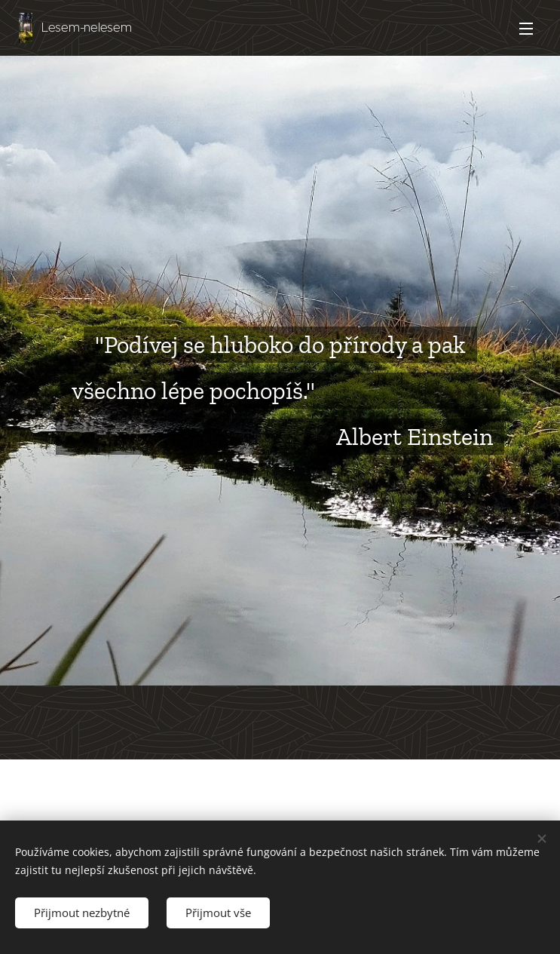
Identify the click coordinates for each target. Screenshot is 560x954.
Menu (526, 29)
